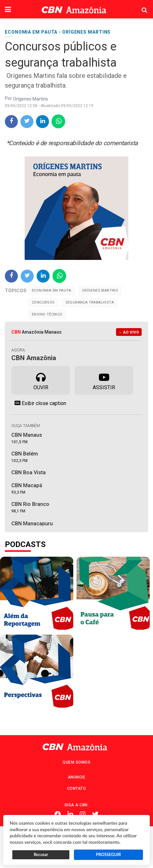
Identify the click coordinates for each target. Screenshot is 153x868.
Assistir (104, 380)
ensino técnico (47, 314)
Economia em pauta (52, 290)
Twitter (95, 814)
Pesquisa (139, 5)
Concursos (43, 302)
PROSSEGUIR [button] (108, 855)
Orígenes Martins (100, 290)
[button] (8, 10)
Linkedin (70, 814)
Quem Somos (76, 762)
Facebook (58, 814)
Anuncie (77, 777)
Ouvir (41, 380)
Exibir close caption (39, 403)
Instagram (83, 814)
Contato (77, 788)
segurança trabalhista (90, 302)
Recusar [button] (41, 855)
